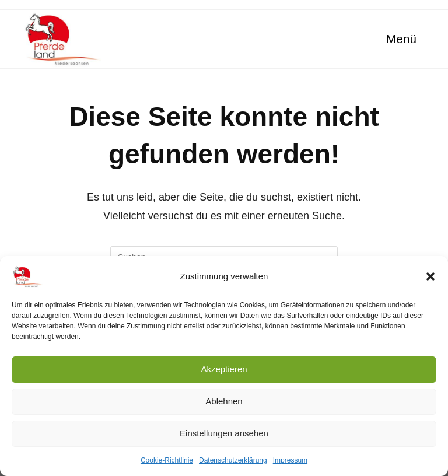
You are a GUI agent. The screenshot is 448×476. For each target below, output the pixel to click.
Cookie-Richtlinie (167, 460)
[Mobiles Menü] (400, 39)
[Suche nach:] (421, 39)
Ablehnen (224, 401)
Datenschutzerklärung (233, 460)
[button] (430, 276)
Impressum (290, 460)
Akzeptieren (224, 369)
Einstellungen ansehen (224, 433)
